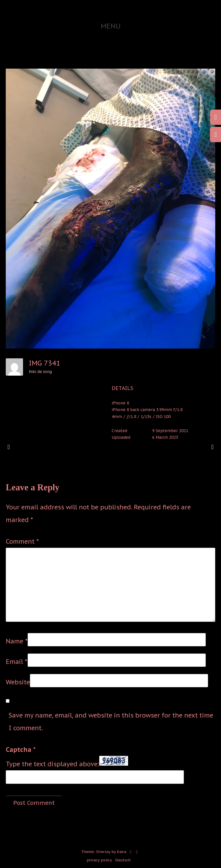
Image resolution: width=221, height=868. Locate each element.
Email (17, 662)
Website (18, 682)
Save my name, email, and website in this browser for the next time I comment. (111, 722)
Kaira (122, 852)
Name (17, 641)
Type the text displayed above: (53, 764)
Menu (111, 26)
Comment (22, 541)
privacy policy (99, 860)
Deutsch (123, 860)
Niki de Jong (40, 372)
